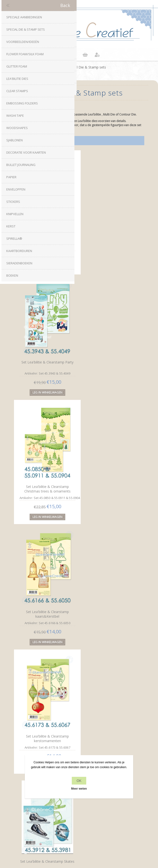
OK (79, 781)
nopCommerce (87, 833)
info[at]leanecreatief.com (79, 718)
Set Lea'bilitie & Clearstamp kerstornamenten (46, 476)
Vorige (69, 642)
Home (57, 67)
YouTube (93, 698)
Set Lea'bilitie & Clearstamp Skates (110, 476)
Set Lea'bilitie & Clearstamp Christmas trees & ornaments (46, 355)
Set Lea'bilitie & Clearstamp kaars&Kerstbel (110, 356)
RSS (84, 698)
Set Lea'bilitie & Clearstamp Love (46, 233)
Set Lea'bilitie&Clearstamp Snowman (46, 596)
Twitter (74, 698)
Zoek (79, 818)
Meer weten (79, 789)
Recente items (79, 809)
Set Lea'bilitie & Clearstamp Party (110, 233)
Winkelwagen (85, 55)
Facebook (65, 698)
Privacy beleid (79, 748)
